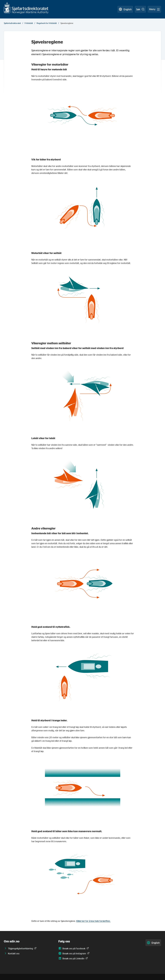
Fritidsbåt (29, 23)
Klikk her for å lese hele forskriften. (93, 921)
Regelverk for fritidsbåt (47, 23)
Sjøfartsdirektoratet (12, 23)
